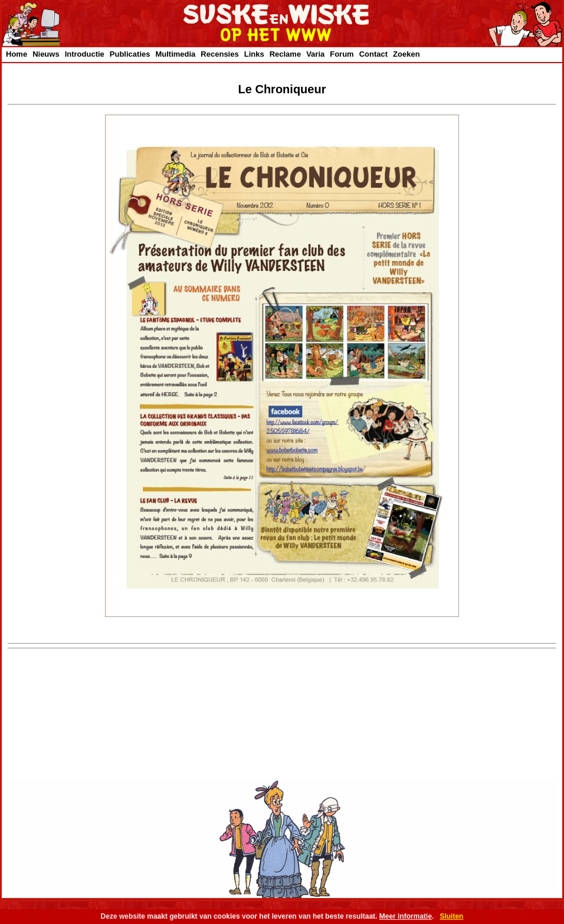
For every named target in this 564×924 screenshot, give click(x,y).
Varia (315, 54)
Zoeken (406, 54)
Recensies (219, 54)
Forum (342, 54)
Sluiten (451, 916)
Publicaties (130, 54)
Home (17, 54)
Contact (373, 54)
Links (254, 54)
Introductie (85, 54)
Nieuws (46, 54)
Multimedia (175, 54)
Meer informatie (406, 916)
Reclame (285, 54)
